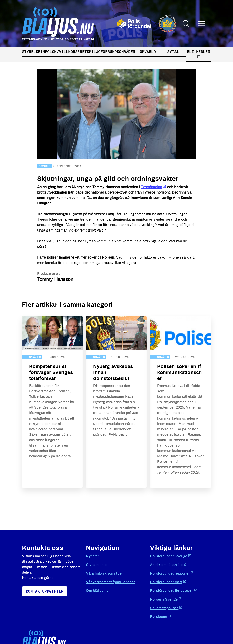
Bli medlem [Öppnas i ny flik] (198, 54)
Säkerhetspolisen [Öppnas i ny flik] (166, 608)
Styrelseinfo (36, 52)
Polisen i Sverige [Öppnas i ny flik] (166, 599)
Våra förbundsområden (105, 574)
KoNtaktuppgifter (45, 591)
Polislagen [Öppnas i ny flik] (161, 616)
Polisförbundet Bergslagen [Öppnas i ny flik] (174, 590)
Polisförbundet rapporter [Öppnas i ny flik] (172, 573)
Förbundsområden (118, 52)
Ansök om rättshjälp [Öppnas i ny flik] (168, 565)
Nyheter (92, 556)
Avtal (173, 52)
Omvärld (148, 52)
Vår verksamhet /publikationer (110, 582)
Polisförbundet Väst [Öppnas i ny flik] (168, 582)
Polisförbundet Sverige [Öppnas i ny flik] (171, 556)
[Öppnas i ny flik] (147, 24)
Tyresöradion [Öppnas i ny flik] (154, 187)
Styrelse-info (96, 565)
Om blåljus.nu (97, 591)
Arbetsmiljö (88, 52)
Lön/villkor (62, 52)
